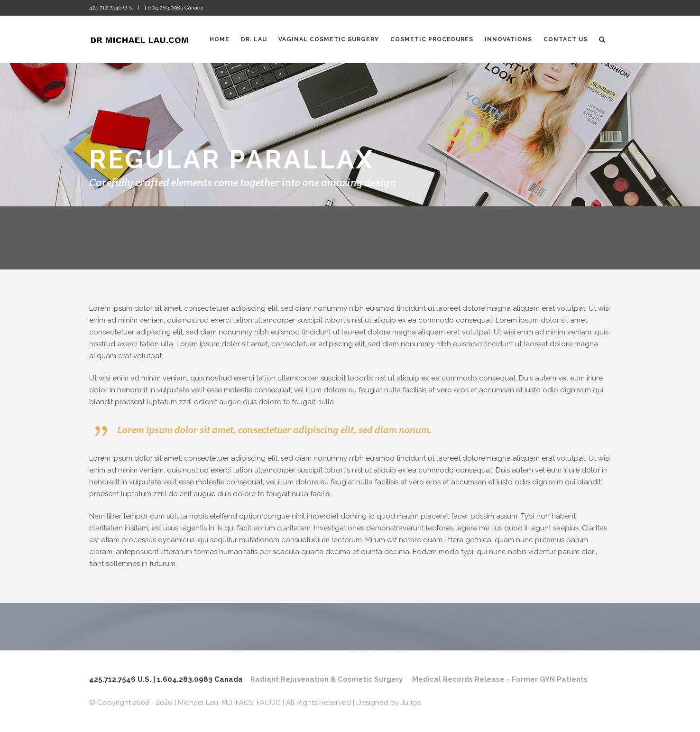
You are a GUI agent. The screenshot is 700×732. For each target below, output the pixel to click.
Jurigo (411, 703)
